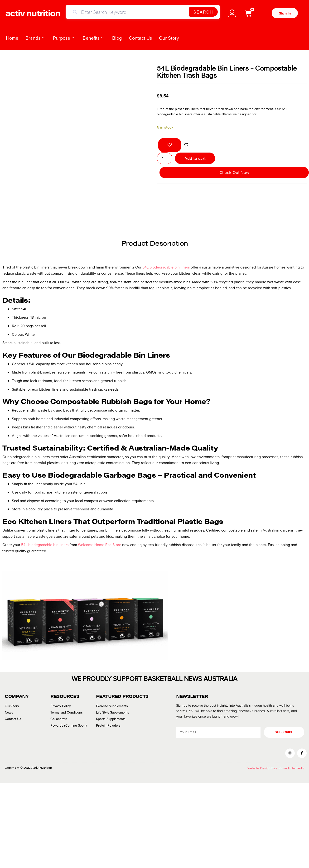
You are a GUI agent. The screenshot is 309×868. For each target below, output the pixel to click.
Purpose (64, 38)
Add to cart (195, 158)
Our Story (169, 38)
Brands (35, 38)
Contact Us (140, 38)
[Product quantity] (165, 158)
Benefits (93, 38)
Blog (117, 38)
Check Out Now (234, 173)
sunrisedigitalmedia (290, 769)
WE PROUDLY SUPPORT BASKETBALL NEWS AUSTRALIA (154, 679)
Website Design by (262, 769)
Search (203, 12)
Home (12, 38)
